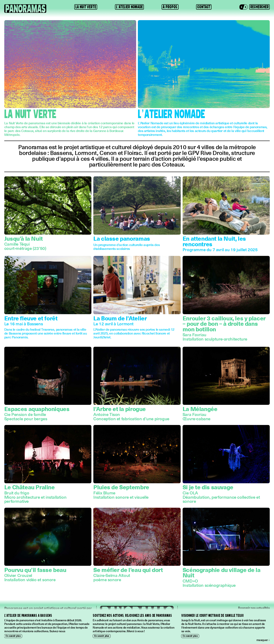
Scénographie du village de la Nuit (222, 572)
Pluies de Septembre (121, 487)
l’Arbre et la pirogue (120, 409)
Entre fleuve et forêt (31, 318)
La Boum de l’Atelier (120, 318)
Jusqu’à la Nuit (24, 238)
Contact (204, 7)
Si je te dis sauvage (208, 487)
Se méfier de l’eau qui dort (128, 570)
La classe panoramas (122, 238)
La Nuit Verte (86, 7)
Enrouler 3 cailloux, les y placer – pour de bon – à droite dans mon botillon (224, 324)
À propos (170, 7)
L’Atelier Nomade (129, 7)
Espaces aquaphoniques (37, 409)
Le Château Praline (30, 487)
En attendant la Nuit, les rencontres (214, 241)
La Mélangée (200, 409)
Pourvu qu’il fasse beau (35, 570)
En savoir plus (13, 636)
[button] (243, 7)
